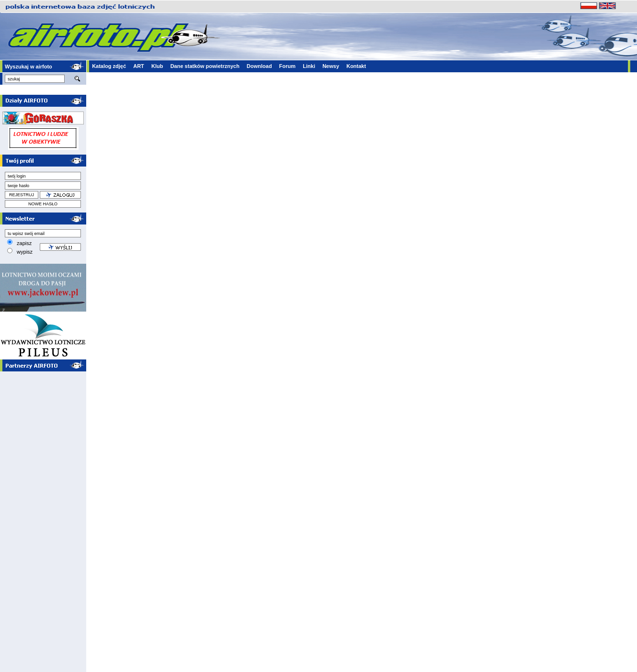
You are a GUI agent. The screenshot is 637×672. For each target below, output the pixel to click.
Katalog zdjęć (109, 66)
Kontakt (356, 66)
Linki (309, 66)
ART (139, 66)
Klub (157, 66)
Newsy (331, 66)
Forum (287, 66)
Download (259, 66)
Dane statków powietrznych (205, 66)
